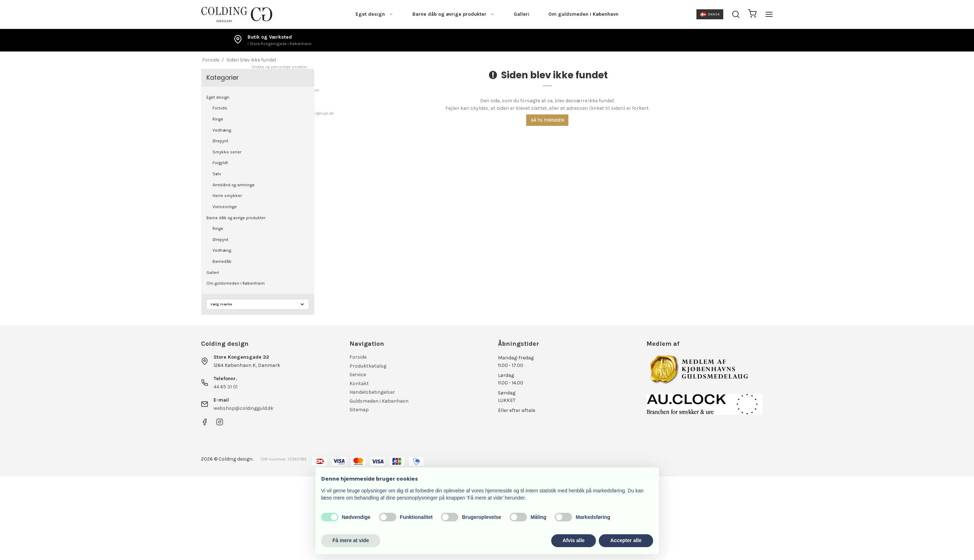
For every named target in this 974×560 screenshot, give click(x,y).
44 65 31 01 (226, 387)
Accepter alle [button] (626, 540)
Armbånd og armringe (234, 185)
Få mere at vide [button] (351, 540)
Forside (220, 108)
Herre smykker (227, 196)
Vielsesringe (225, 207)
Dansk (710, 14)
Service (358, 375)
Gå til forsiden (547, 120)
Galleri (522, 14)
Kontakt (359, 384)
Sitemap (359, 410)
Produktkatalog (368, 366)
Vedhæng (222, 130)
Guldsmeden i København (379, 401)
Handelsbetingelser (372, 392)
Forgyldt (220, 163)
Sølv (217, 174)
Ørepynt (220, 141)
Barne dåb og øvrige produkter (454, 14)
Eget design (375, 14)
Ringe (218, 119)
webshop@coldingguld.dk (243, 408)
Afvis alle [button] (574, 540)
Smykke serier (227, 152)
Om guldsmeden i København (583, 14)
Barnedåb (222, 261)
